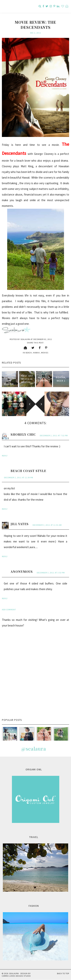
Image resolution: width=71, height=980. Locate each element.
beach (29, 353)
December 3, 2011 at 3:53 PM (51, 573)
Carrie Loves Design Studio (16, 976)
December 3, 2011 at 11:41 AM (47, 525)
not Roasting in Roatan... (10, 379)
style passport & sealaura (10, 735)
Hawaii (36, 353)
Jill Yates (20, 524)
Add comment (9, 610)
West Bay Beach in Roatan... (27, 379)
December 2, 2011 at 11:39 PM (19, 478)
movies (45, 353)
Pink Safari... (27, 734)
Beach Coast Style (28, 471)
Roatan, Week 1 (61, 379)
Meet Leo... (61, 734)
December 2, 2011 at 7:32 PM (54, 436)
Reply (5, 456)
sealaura (14, 974)
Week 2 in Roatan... (44, 379)
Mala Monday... (44, 734)
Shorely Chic (23, 434)
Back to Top (63, 974)
